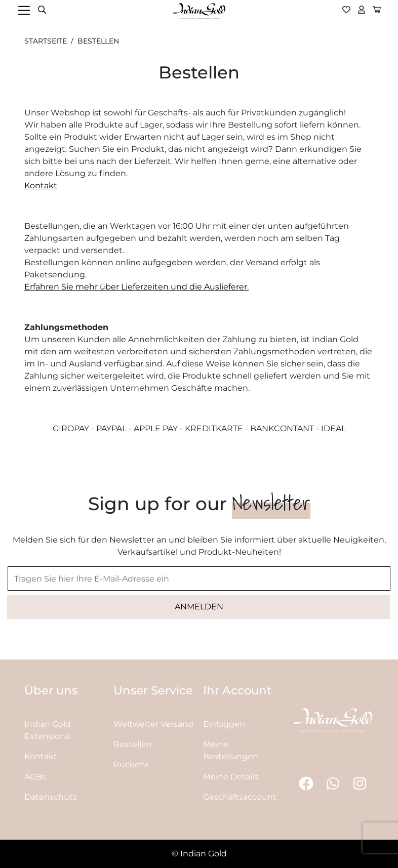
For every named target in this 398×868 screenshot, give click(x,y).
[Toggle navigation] (25, 10)
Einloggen (224, 724)
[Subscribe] (199, 607)
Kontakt (41, 185)
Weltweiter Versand (153, 724)
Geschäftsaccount (240, 797)
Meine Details (231, 777)
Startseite (46, 41)
